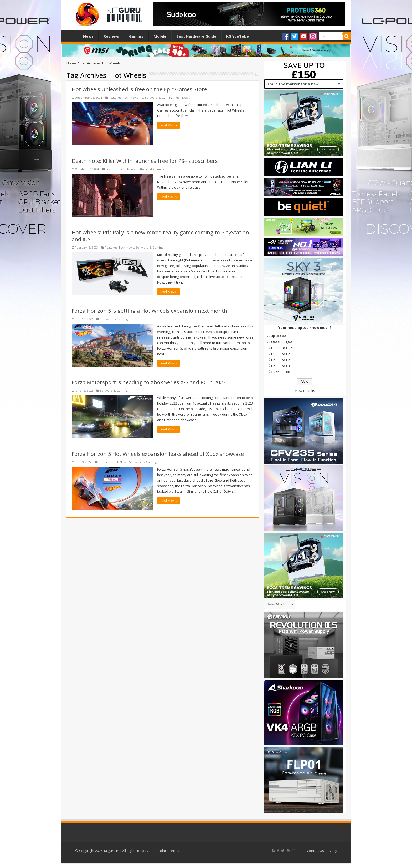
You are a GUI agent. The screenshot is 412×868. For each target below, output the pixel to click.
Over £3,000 (280, 372)
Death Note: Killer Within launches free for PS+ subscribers (145, 161)
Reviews (111, 36)
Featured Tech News (123, 97)
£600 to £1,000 (282, 342)
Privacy (331, 851)
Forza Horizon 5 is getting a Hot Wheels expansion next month (150, 311)
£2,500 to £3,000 (284, 366)
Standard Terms (166, 851)
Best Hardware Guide (196, 36)
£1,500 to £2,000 (284, 354)
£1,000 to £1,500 (284, 348)
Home (71, 36)
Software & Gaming (159, 97)
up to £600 (279, 336)
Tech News (182, 97)
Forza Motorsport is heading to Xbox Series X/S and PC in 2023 (149, 382)
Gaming (136, 36)
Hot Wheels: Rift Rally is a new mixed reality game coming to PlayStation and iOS (160, 236)
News (88, 36)
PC (141, 97)
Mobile (160, 36)
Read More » (169, 125)
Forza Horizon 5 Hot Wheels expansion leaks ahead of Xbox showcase (158, 454)
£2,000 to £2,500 (284, 360)
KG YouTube (238, 36)
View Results (305, 391)
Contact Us (315, 851)
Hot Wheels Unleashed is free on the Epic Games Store (139, 89)
